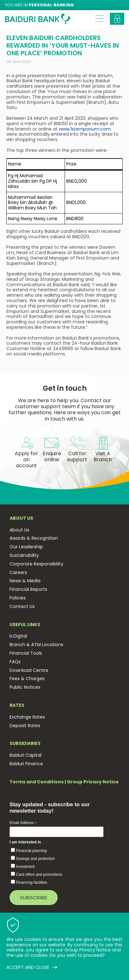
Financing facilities (32, 882)
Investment (25, 867)
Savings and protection (35, 859)
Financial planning (31, 851)
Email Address (23, 823)
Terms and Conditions (37, 782)
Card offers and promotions (39, 875)
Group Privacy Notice (93, 782)
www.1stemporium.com (85, 129)
